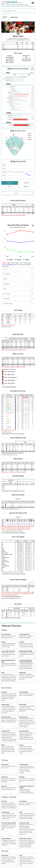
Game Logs (26, 187)
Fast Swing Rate (24, 692)
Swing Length (5, 704)
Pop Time (4, 801)
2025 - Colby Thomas (10, 383)
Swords (21, 745)
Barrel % (3, 556)
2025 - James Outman (10, 372)
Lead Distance (5, 812)
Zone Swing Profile (26, 61)
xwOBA (3, 550)
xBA (2, 544)
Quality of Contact (18, 354)
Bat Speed (4, 692)
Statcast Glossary (11, 626)
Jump (21, 812)
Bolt (21, 855)
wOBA (3, 549)
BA (2, 543)
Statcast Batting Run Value (18, 438)
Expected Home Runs (18, 495)
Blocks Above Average (25, 838)
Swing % (3, 567)
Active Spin (5, 777)
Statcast (10, 183)
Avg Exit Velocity (5, 553)
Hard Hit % (3, 552)
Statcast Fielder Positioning (18, 580)
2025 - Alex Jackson (9, 375)
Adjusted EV (23, 673)
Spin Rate (22, 777)
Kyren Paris (18, 36)
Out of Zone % (4, 560)
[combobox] (18, 11)
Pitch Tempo (18, 604)
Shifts (26, 57)
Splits (10, 187)
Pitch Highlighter (10, 57)
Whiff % (3, 563)
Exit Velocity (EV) (6, 634)
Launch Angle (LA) (24, 634)
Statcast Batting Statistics (18, 201)
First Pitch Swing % (5, 566)
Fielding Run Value (24, 823)
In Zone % (3, 559)
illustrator (10, 56)
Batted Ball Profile (18, 334)
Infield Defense (10, 59)
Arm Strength (23, 801)
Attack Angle (23, 704)
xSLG (2, 547)
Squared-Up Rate (24, 731)
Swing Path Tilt (6, 731)
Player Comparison (10, 61)
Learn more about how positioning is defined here (11, 597)
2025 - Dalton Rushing (10, 380)
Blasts (3, 745)
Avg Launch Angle (5, 557)
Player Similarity (10, 62)
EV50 (3, 673)
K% (2, 569)
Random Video (26, 56)
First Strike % (4, 565)
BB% (2, 570)
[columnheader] (3, 206)
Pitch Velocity (5, 764)
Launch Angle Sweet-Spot (8, 651)
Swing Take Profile (26, 59)
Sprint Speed (5, 855)
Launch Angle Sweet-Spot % (7, 554)
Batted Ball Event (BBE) (26, 651)
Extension (4, 786)
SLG (2, 546)
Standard (26, 183)
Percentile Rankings (18, 476)
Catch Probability (6, 838)
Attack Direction (24, 717)
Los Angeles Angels (21, 40)
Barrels (3, 642)
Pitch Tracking (18, 310)
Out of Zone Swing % (5, 562)
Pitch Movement (24, 764)
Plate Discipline (18, 459)
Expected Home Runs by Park (18, 513)
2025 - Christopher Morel (11, 378)
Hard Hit (22, 642)
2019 (10, 40)
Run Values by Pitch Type (18, 391)
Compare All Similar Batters (9, 387)
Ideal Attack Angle (6, 717)
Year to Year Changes (18, 537)
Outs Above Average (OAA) (9, 823)
